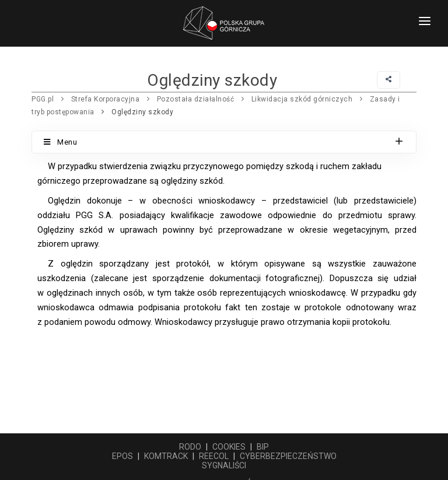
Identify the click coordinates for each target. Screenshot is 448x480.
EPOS (123, 456)
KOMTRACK (166, 456)
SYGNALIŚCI (224, 465)
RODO (190, 447)
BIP (263, 447)
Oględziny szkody (142, 112)
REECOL (214, 456)
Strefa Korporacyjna (106, 99)
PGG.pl (43, 99)
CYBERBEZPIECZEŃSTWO (288, 456)
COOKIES (229, 447)
